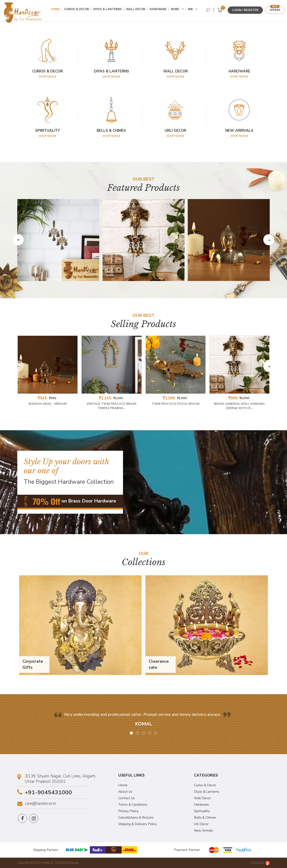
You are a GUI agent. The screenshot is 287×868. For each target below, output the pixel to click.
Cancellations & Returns (136, 817)
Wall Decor (137, 10)
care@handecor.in (40, 803)
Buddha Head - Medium (48, 403)
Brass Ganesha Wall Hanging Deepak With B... (239, 406)
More (177, 10)
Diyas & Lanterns (109, 10)
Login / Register (245, 10)
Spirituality (202, 811)
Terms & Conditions (133, 804)
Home (57, 10)
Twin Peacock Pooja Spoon (176, 403)
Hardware (160, 10)
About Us (125, 791)
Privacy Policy (128, 811)
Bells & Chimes (205, 817)
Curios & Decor (78, 10)
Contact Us (126, 798)
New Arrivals (203, 830)
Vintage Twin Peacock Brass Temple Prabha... (111, 406)
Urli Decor (201, 824)
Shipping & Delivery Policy (138, 824)
